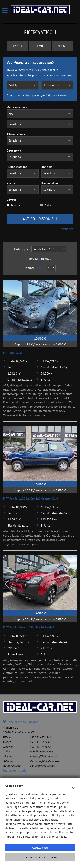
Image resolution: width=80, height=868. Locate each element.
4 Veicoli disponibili (40, 219)
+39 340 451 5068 (41, 742)
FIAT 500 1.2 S (12, 353)
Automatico (52, 205)
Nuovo (63, 46)
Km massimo (50, 183)
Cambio (12, 200)
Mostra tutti (67, 229)
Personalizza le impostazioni (40, 857)
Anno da (47, 167)
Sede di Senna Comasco (23, 722)
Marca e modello (17, 107)
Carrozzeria (14, 151)
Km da (11, 183)
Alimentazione (16, 134)
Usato (17, 46)
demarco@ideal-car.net (44, 761)
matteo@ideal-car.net (44, 756)
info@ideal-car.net (41, 751)
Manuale (17, 205)
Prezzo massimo (17, 167)
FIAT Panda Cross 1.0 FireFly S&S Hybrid (29, 627)
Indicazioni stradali (16, 771)
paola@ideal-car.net (43, 766)
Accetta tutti (40, 848)
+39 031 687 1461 (40, 737)
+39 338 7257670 (40, 747)
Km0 (40, 46)
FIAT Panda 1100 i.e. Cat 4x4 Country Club (31, 499)
